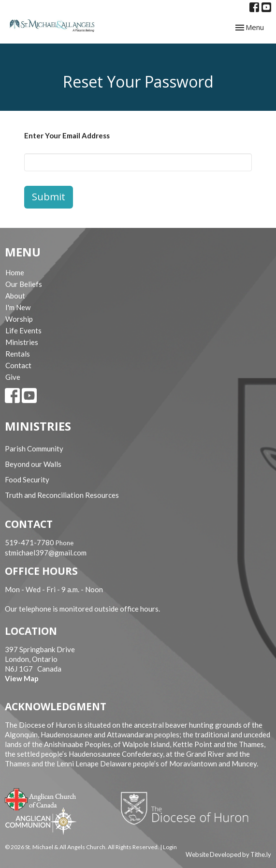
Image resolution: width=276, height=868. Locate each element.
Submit (49, 197)
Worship (19, 319)
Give (13, 377)
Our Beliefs (24, 284)
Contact (18, 365)
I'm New (18, 307)
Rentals (18, 354)
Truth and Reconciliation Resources (62, 495)
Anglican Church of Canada (41, 798)
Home (15, 272)
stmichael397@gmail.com (46, 553)
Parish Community (34, 449)
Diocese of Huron (188, 808)
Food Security (27, 479)
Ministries (22, 342)
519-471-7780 (29, 542)
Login (170, 847)
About (15, 296)
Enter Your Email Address (67, 135)
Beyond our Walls (33, 464)
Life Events (23, 330)
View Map (22, 678)
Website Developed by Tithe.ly (228, 854)
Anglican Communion (41, 821)
